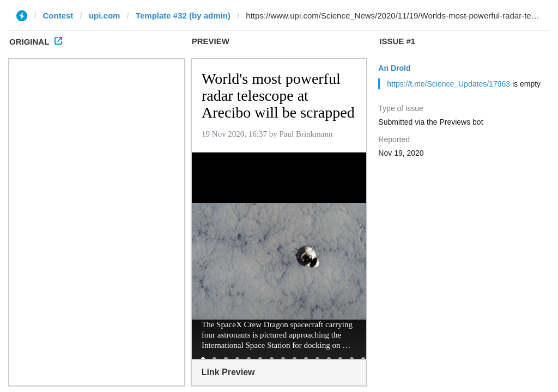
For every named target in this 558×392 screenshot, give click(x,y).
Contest (58, 16)
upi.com (105, 16)
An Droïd (394, 68)
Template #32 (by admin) (183, 16)
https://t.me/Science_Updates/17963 (448, 84)
